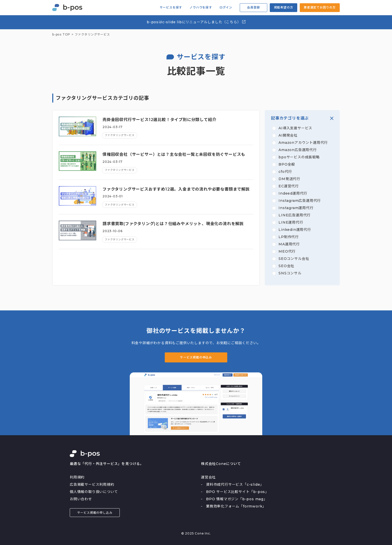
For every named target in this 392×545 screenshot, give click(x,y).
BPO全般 (287, 164)
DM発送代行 (289, 179)
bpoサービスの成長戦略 (299, 157)
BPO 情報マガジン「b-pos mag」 (237, 499)
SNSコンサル (290, 273)
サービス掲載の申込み (196, 357)
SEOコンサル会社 (294, 259)
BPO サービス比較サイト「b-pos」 (237, 492)
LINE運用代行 (291, 222)
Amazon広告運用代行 (298, 150)
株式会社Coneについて (221, 464)
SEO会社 (286, 266)
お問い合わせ (81, 499)
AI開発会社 (288, 135)
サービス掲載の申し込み (95, 513)
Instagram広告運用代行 (300, 201)
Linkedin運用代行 (295, 230)
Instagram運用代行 (296, 208)
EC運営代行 (289, 186)
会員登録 (253, 7)
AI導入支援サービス (295, 128)
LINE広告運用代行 (294, 215)
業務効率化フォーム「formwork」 (236, 506)
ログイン (226, 8)
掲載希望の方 (284, 7)
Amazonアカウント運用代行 (303, 143)
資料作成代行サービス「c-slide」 (235, 484)
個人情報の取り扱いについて (94, 492)
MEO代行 (287, 251)
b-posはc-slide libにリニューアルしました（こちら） (196, 22)
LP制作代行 (289, 237)
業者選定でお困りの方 (320, 7)
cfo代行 (285, 172)
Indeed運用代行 (293, 193)
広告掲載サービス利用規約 (92, 484)
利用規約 (77, 477)
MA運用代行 (289, 244)
